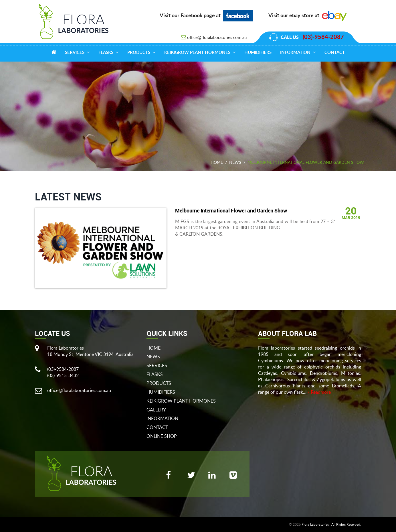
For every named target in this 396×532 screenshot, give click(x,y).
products (141, 52)
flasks (155, 374)
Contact (335, 53)
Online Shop (162, 436)
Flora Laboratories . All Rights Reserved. (331, 525)
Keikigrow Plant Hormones (200, 52)
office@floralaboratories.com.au (217, 37)
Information (298, 52)
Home (217, 162)
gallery (156, 410)
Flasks (109, 52)
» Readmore (319, 392)
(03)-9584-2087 (323, 37)
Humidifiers (258, 53)
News (235, 162)
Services (77, 52)
